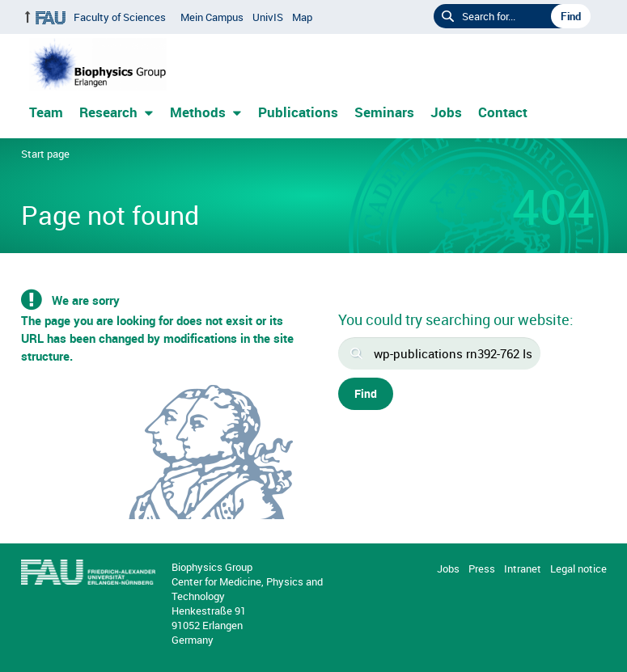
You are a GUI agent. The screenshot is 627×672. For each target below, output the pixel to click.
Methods (198, 112)
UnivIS (268, 17)
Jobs (446, 112)
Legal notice (578, 568)
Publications (298, 112)
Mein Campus (212, 17)
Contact (503, 112)
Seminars (384, 112)
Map (302, 17)
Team (46, 112)
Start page (45, 154)
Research (108, 112)
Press (482, 568)
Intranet (523, 568)
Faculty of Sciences (120, 17)
